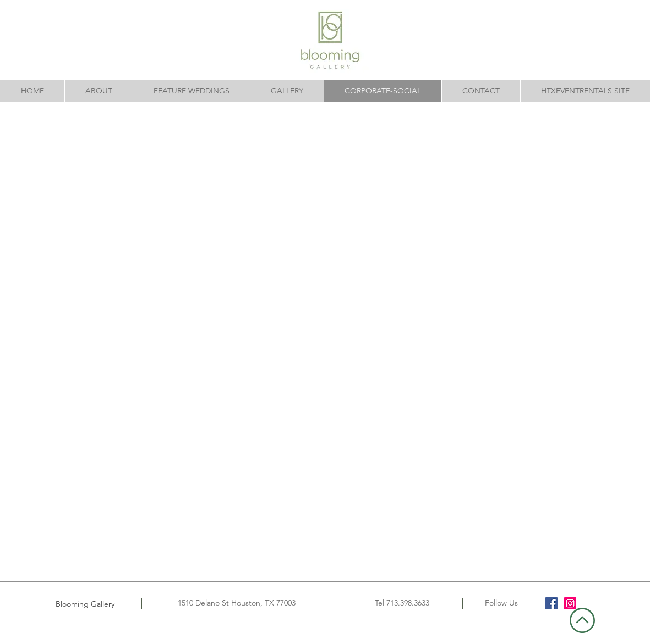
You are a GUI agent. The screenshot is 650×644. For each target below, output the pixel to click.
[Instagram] (570, 603)
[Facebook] (551, 603)
